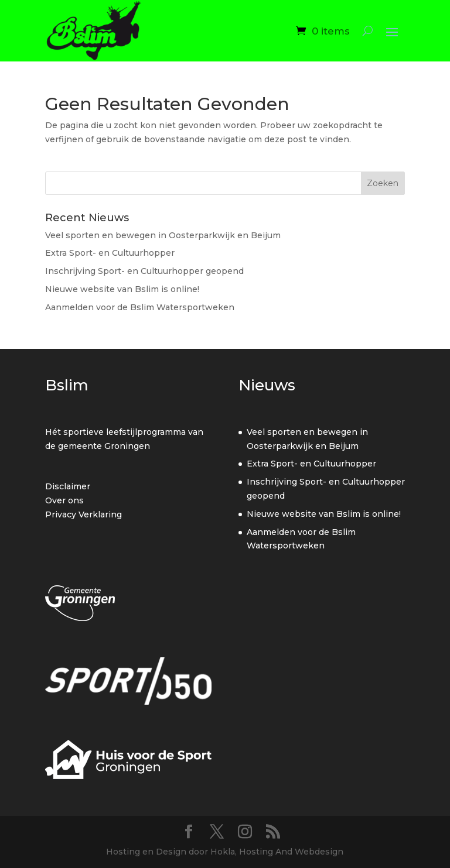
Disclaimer (68, 486)
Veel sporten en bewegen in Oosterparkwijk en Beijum (163, 235)
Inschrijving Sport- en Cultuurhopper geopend (144, 271)
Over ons (64, 500)
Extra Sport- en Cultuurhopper (110, 253)
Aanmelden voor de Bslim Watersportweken (140, 307)
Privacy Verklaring (83, 514)
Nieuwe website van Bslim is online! (122, 289)
